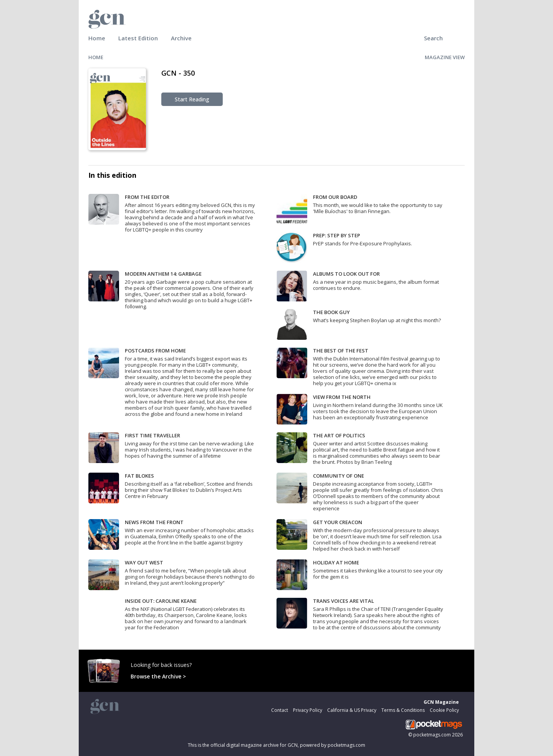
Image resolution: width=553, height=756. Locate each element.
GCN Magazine (441, 702)
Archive (181, 38)
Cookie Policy (444, 710)
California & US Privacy (352, 710)
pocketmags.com (432, 735)
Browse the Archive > (158, 676)
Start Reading (192, 99)
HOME (96, 57)
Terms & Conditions (403, 710)
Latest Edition (138, 38)
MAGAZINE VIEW (445, 57)
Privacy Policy (308, 710)
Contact (280, 710)
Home (97, 38)
